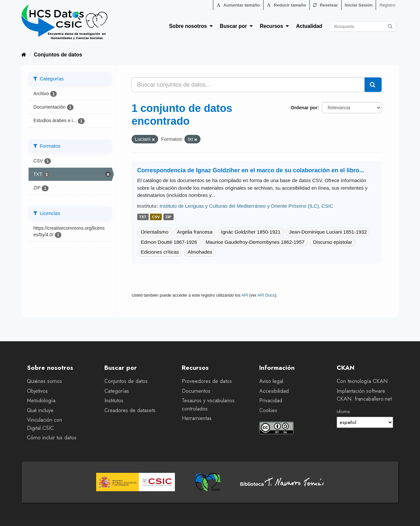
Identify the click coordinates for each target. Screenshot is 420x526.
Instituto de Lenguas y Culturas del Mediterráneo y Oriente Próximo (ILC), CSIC (246, 206)
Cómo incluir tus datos (52, 438)
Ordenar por (304, 108)
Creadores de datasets (130, 410)
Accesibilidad (274, 391)
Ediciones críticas (160, 252)
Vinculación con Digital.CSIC (44, 424)
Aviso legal (271, 381)
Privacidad (271, 400)
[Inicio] (24, 55)
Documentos (196, 391)
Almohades (200, 252)
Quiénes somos (44, 381)
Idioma (343, 411)
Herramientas (197, 418)
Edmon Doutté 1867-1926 (169, 242)
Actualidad (309, 26)
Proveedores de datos (207, 381)
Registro (387, 5)
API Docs (266, 295)
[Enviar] (390, 25)
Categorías (117, 391)
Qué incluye (40, 410)
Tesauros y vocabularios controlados (208, 405)
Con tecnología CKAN (362, 381)
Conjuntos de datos (58, 55)
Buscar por (236, 26)
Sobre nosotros (191, 26)
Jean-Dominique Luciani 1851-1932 (328, 232)
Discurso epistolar (333, 242)
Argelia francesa (195, 232)
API (245, 295)
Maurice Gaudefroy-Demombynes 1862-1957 (255, 242)
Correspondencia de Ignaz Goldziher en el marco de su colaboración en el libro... (251, 170)
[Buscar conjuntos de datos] (363, 26)
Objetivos (37, 391)
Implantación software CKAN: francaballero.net (364, 395)
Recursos (274, 26)
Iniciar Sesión (359, 5)
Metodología (41, 400)
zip (168, 217)
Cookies (268, 410)
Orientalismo (155, 232)
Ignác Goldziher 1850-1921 (251, 232)
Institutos (114, 400)
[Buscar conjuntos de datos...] (248, 85)
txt (143, 217)
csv (156, 217)
